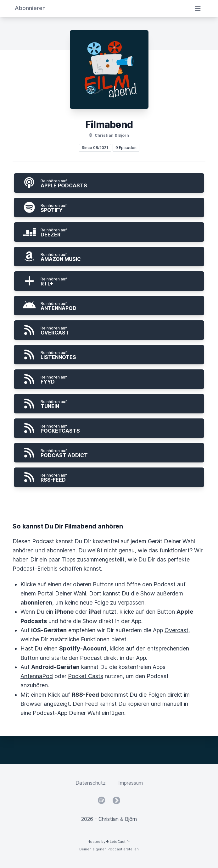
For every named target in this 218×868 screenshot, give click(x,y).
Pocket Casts (86, 676)
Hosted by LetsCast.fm (109, 842)
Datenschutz (91, 783)
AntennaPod (37, 676)
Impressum (131, 783)
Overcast (176, 630)
